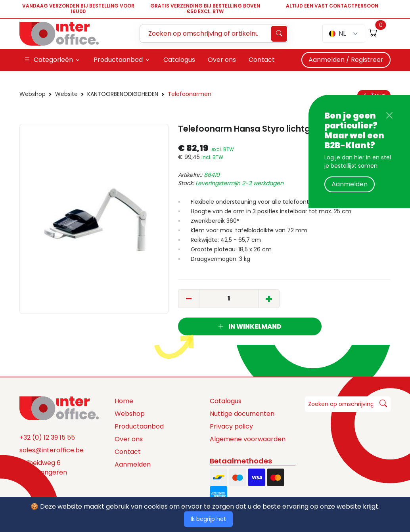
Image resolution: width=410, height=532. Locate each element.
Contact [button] (262, 60)
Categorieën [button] (49, 60)
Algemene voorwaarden (248, 439)
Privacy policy (231, 426)
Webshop (33, 94)
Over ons (129, 439)
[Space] (59, 408)
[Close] (389, 115)
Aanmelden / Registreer (346, 60)
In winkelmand (250, 326)
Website (66, 94)
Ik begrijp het (208, 519)
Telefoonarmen (190, 94)
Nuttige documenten (242, 414)
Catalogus (226, 401)
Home (124, 401)
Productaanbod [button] (118, 60)
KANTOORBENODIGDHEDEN (123, 94)
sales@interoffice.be (52, 450)
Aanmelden (350, 184)
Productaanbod (139, 426)
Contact (128, 452)
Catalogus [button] (179, 60)
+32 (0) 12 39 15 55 (47, 437)
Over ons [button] (222, 60)
